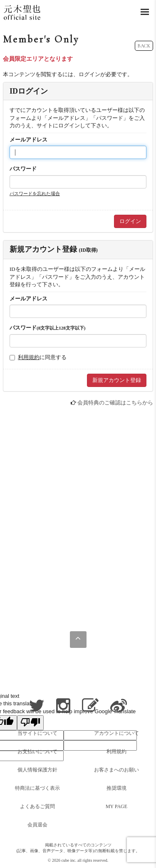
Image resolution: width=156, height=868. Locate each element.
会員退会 (37, 825)
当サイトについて (37, 733)
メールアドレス (28, 140)
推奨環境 (116, 788)
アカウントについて (116, 733)
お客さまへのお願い (116, 770)
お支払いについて (37, 751)
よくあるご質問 (37, 806)
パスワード (23, 169)
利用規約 (29, 357)
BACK (144, 46)
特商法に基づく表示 (37, 788)
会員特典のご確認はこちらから (115, 403)
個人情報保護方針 (37, 770)
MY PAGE (116, 806)
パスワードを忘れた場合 (35, 193)
